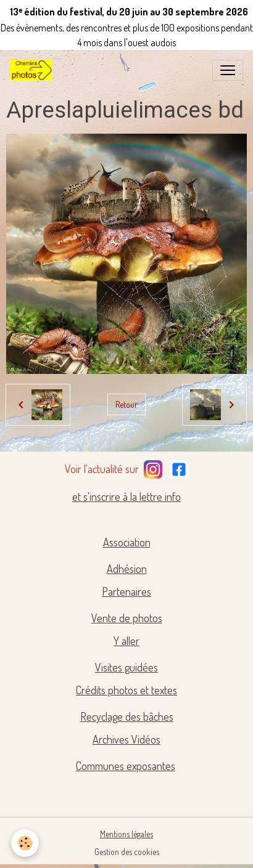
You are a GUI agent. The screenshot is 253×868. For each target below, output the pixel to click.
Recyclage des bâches (127, 716)
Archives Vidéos (126, 739)
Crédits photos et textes (126, 690)
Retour (126, 404)
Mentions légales (126, 834)
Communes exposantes (126, 766)
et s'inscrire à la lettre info (126, 497)
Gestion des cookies (127, 852)
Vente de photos (127, 618)
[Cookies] (25, 843)
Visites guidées (126, 667)
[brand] (33, 70)
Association (127, 542)
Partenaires (126, 591)
